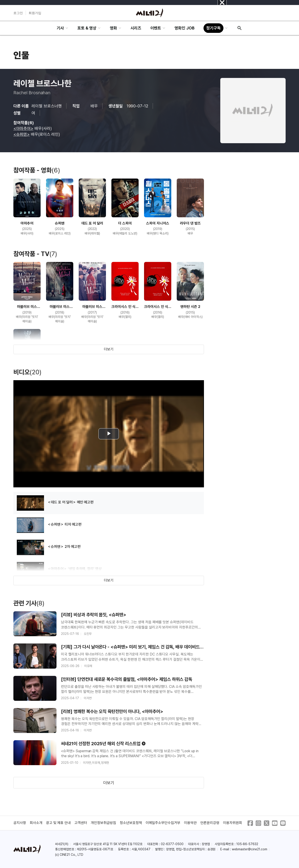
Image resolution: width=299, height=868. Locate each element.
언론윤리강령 (210, 823)
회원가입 (35, 13)
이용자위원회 (233, 823)
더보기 (109, 349)
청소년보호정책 (131, 823)
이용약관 (190, 823)
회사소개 (36, 823)
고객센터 (81, 823)
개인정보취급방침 (103, 823)
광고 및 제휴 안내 (59, 823)
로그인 (18, 13)
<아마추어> (23, 128)
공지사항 (20, 823)
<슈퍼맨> (22, 134)
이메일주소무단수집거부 (163, 823)
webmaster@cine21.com (250, 849)
